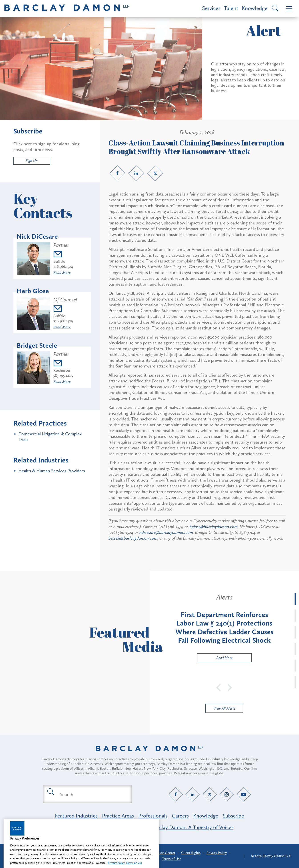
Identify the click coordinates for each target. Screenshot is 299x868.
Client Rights (191, 853)
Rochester (62, 370)
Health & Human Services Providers (52, 471)
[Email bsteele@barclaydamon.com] (63, 364)
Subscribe (233, 816)
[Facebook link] (117, 173)
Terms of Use (172, 859)
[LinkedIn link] (136, 173)
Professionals (153, 816)
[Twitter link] (155, 173)
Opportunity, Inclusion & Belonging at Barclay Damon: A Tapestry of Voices (149, 827)
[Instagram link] (227, 794)
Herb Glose (33, 291)
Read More (62, 273)
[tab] (295, 599)
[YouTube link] (244, 794)
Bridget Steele (37, 345)
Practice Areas (118, 816)
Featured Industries (76, 816)
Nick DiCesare (37, 236)
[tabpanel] (224, 628)
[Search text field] (92, 794)
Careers (180, 816)
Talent (231, 8)
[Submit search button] (50, 791)
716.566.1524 (63, 266)
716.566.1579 (63, 321)
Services (211, 8)
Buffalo (59, 261)
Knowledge (255, 8)
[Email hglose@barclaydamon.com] (65, 309)
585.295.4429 (63, 375)
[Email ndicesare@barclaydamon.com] (63, 255)
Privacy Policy (217, 853)
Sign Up (32, 161)
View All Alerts (224, 708)
